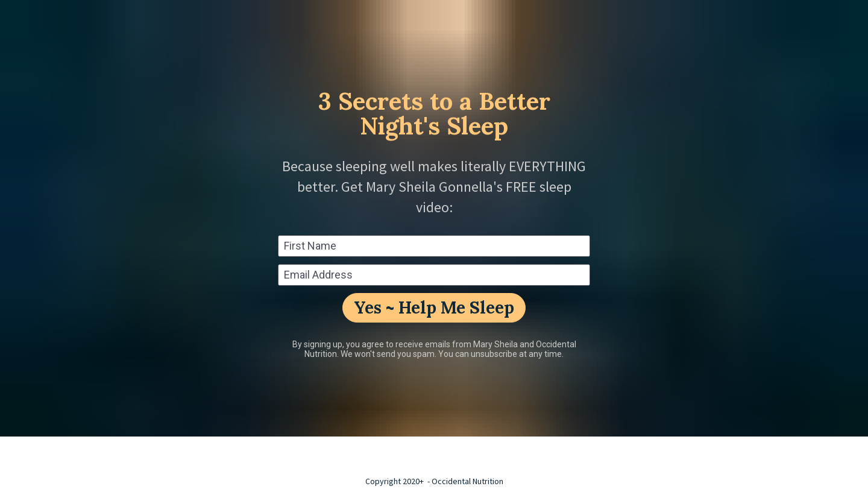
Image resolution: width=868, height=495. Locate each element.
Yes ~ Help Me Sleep (434, 307)
